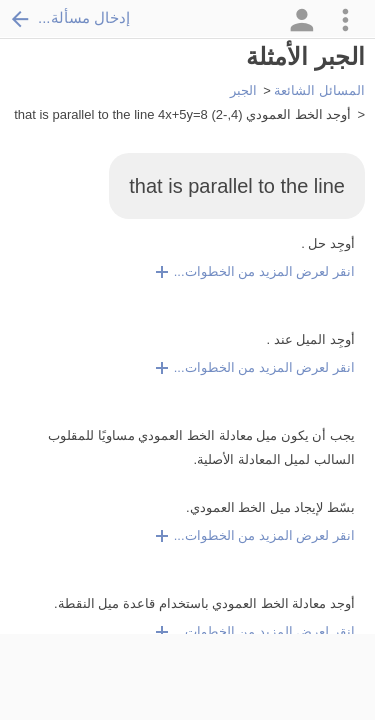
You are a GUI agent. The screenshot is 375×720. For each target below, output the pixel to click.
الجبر (243, 90)
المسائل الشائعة (319, 90)
